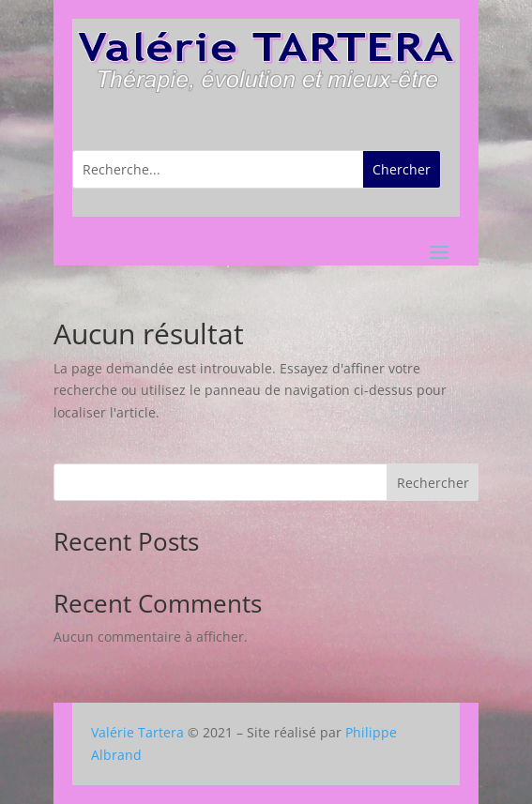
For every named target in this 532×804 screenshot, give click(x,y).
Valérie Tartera (137, 732)
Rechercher (433, 483)
